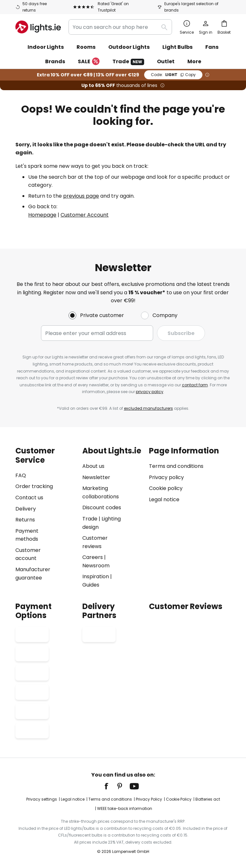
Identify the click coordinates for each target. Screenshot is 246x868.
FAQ (21, 475)
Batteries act (208, 799)
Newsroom (96, 566)
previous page (81, 196)
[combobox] (120, 27)
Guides (91, 585)
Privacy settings (42, 799)
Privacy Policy (149, 799)
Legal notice (164, 499)
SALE (89, 62)
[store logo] (38, 27)
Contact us (29, 498)
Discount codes (102, 507)
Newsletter (96, 477)
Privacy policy (166, 477)
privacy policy (150, 392)
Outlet (166, 61)
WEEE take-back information (125, 808)
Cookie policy (166, 488)
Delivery (26, 509)
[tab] (46, 518)
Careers (93, 557)
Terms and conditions (176, 466)
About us (93, 466)
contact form (195, 385)
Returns (25, 520)
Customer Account (85, 215)
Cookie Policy (179, 799)
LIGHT (173, 75)
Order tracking (34, 486)
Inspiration (96, 576)
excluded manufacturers (148, 408)
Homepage (42, 215)
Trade (128, 61)
